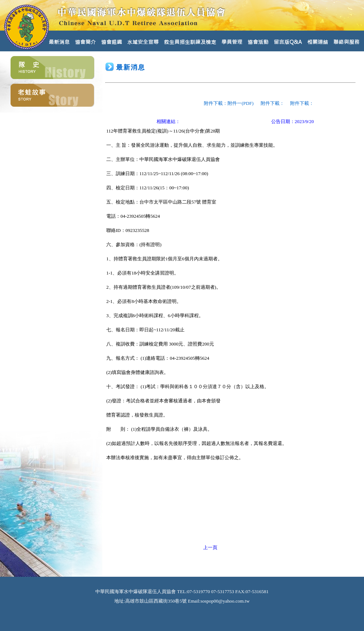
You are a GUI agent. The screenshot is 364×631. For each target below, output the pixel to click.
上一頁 (210, 547)
